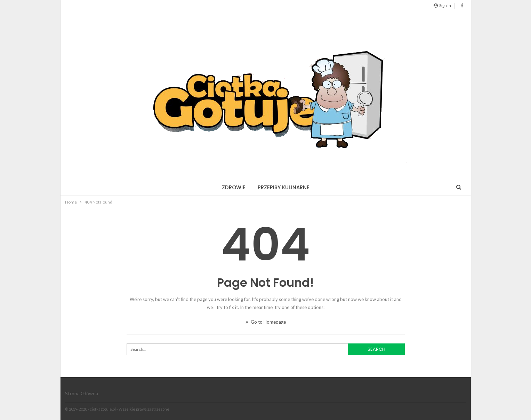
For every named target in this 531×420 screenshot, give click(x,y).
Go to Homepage (266, 322)
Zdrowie (234, 187)
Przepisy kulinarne (284, 187)
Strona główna (82, 393)
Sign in (442, 5)
